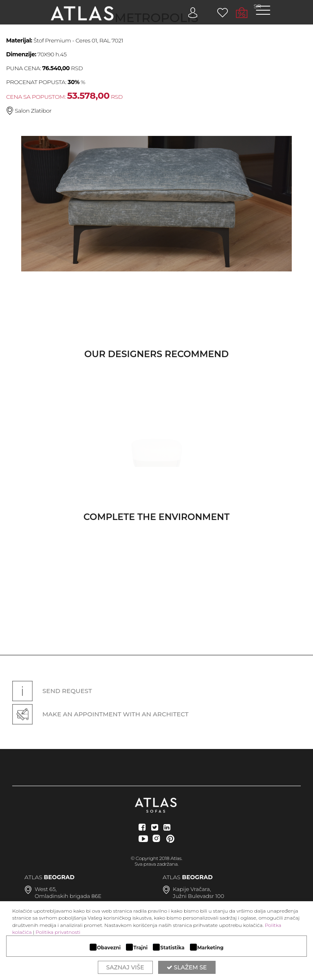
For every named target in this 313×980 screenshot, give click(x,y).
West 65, (46, 889)
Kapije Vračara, (192, 889)
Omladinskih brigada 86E (68, 896)
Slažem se (187, 967)
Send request (52, 691)
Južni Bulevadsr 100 (198, 896)
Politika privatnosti (58, 932)
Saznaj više (125, 967)
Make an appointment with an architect (100, 714)
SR (257, 6)
